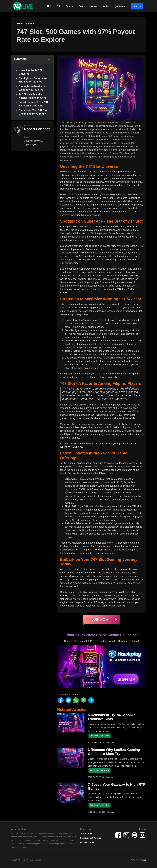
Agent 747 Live (69, 447)
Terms (143, 860)
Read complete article (100, 736)
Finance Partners (88, 842)
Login (120, 6)
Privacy (134, 860)
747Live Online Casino (81, 179)
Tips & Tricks (86, 833)
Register (137, 6)
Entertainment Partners (91, 838)
